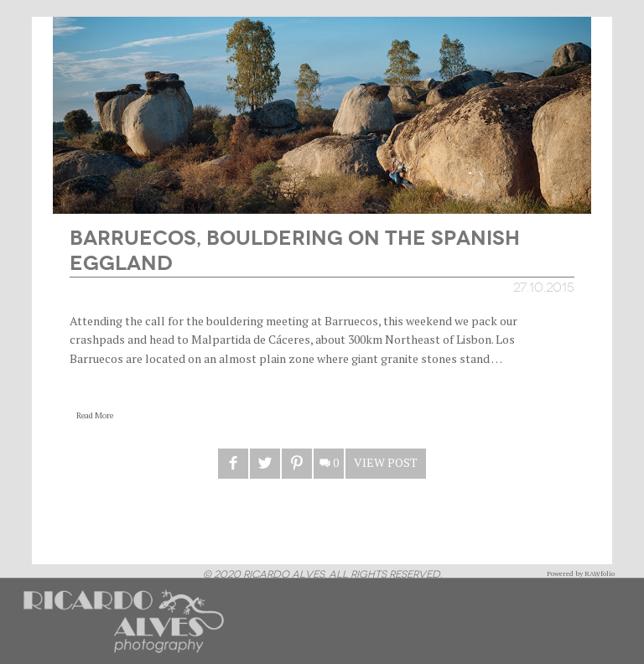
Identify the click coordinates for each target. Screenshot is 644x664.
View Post (386, 462)
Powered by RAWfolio (581, 573)
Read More (95, 415)
